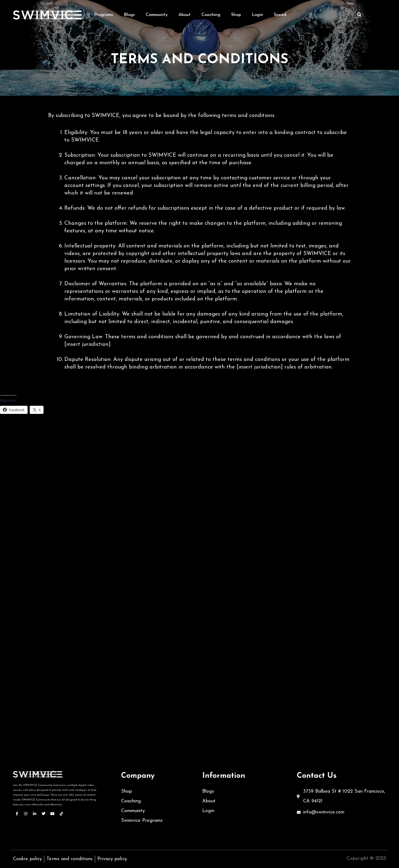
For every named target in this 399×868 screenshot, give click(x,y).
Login (257, 15)
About (184, 15)
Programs (104, 15)
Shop (236, 15)
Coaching (211, 15)
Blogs (129, 15)
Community (157, 15)
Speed (280, 15)
